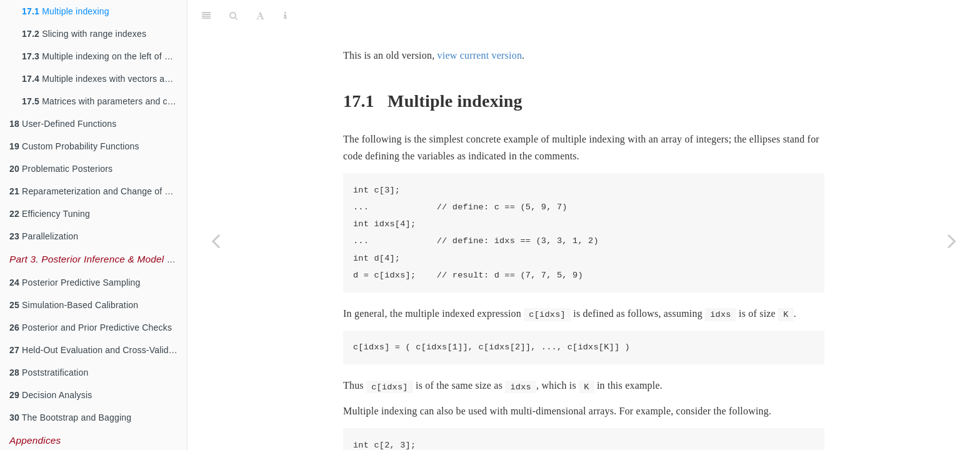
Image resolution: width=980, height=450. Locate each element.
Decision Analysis (51, 395)
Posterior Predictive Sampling (75, 282)
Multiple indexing (66, 11)
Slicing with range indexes (84, 34)
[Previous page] (216, 241)
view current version (480, 24)
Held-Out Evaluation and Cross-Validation (98, 350)
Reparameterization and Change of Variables (98, 191)
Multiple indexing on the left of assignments (104, 56)
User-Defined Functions (63, 124)
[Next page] (952, 241)
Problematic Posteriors (61, 169)
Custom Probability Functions (74, 146)
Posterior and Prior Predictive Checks (91, 327)
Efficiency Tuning (50, 214)
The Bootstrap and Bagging (70, 417)
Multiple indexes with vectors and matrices (104, 79)
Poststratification (49, 372)
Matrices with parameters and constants (104, 101)
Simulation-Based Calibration (74, 305)
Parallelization (44, 236)
